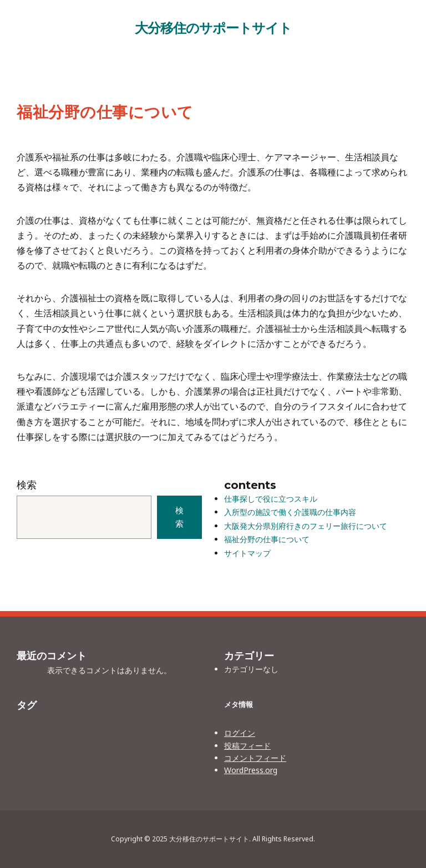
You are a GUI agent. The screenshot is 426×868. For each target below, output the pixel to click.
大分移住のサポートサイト (213, 27)
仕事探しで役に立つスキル (271, 499)
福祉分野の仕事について (267, 539)
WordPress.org (251, 770)
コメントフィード (255, 758)
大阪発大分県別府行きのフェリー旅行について (306, 526)
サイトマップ (247, 553)
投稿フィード (247, 746)
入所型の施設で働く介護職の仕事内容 (290, 512)
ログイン (240, 733)
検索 (27, 485)
